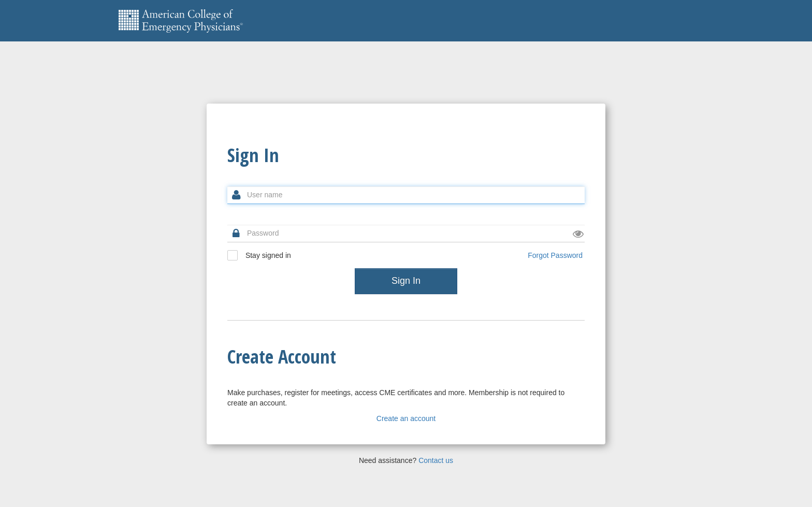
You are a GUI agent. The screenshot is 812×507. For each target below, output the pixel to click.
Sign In (406, 281)
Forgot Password (555, 255)
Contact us (436, 460)
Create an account (406, 418)
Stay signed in (259, 255)
